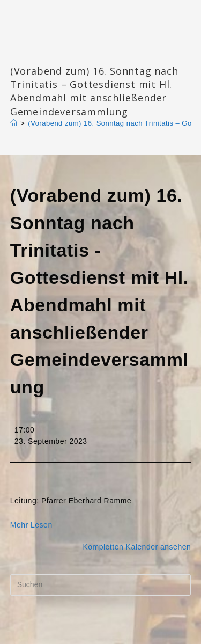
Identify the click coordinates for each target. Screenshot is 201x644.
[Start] (14, 123)
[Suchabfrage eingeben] (101, 585)
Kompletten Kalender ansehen (137, 547)
